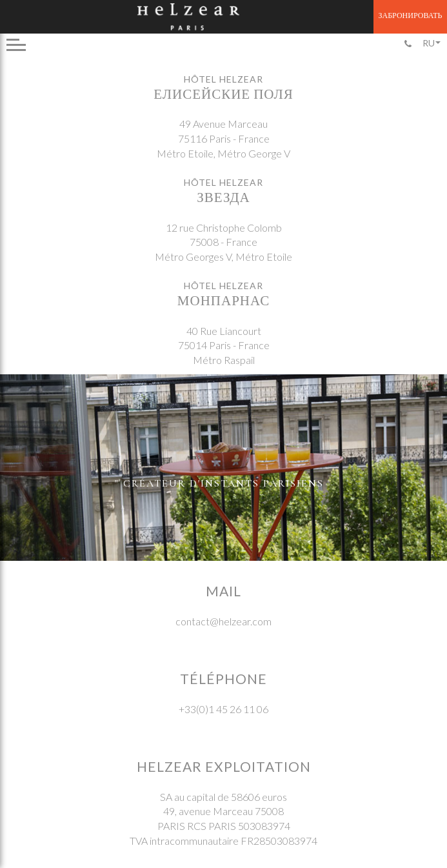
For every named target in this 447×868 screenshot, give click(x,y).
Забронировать (411, 15)
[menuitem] (431, 43)
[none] (431, 43)
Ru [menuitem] (429, 43)
